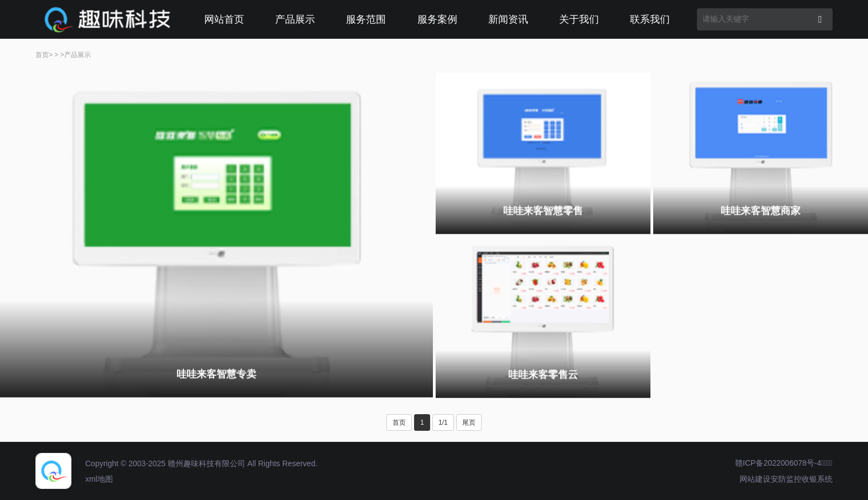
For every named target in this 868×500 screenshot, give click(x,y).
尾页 (469, 422)
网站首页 (224, 19)
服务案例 (437, 19)
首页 (42, 55)
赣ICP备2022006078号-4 (778, 463)
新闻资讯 (508, 19)
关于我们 (579, 19)
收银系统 (817, 479)
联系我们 (650, 19)
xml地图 (99, 479)
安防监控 (786, 479)
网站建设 (755, 479)
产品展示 (295, 19)
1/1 (443, 422)
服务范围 (366, 19)
